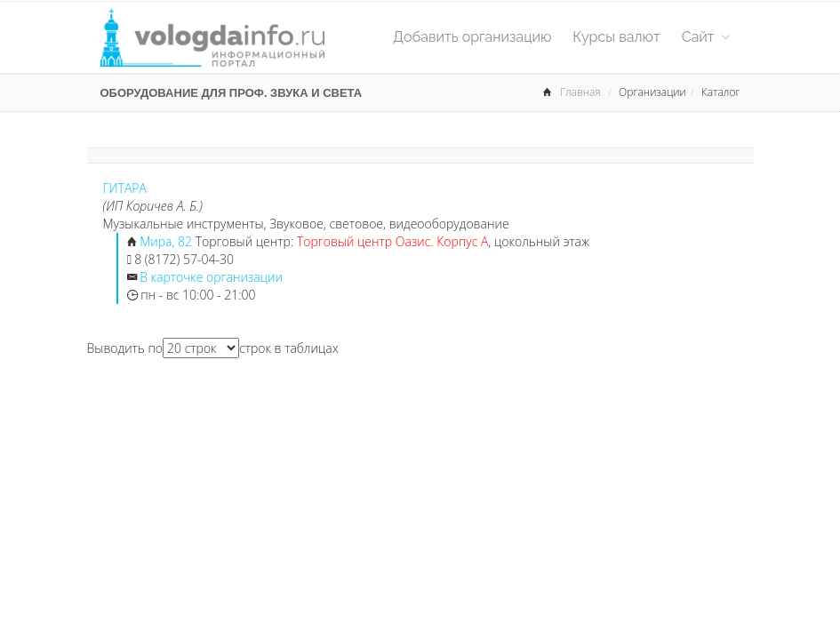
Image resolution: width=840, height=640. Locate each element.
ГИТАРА (125, 188)
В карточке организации (211, 277)
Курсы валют (616, 37)
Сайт (706, 37)
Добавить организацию (472, 37)
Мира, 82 (166, 241)
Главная (580, 92)
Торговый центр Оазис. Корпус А (392, 241)
